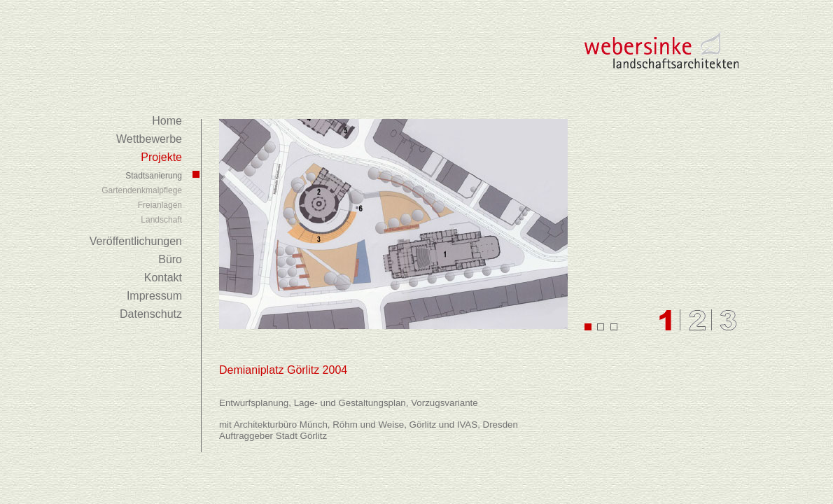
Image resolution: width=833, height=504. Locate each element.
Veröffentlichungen (136, 241)
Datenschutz (151, 314)
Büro (170, 259)
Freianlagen (160, 205)
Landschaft (161, 220)
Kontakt (163, 278)
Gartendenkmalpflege (142, 190)
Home (167, 121)
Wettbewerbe (149, 139)
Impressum (154, 296)
